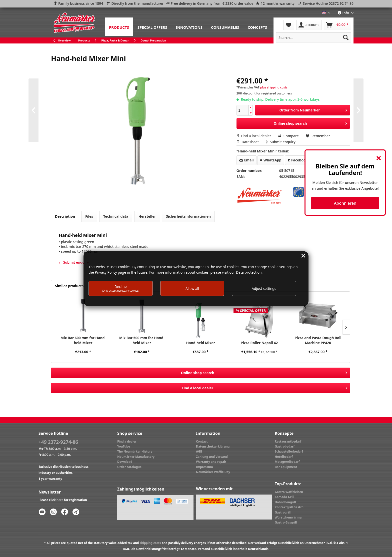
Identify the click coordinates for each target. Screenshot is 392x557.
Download (125, 462)
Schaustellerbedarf (289, 451)
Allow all (192, 288)
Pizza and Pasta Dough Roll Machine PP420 (318, 340)
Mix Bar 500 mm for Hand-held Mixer (142, 340)
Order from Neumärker (313, 109)
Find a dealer (127, 441)
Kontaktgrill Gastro (289, 507)
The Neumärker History (135, 451)
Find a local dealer (254, 136)
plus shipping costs (274, 87)
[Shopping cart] (337, 25)
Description (65, 216)
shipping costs (150, 543)
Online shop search (310, 123)
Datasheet (248, 142)
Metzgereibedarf (287, 462)
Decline (120, 288)
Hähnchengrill (285, 502)
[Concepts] (257, 27)
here (60, 500)
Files (89, 216)
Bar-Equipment (286, 467)
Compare (288, 136)
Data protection (249, 272)
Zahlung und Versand (212, 457)
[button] (250, 108)
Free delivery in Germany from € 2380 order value (212, 3)
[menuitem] (119, 27)
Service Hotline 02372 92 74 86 (328, 3)
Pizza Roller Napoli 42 (259, 343)
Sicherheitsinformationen (188, 216)
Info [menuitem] (344, 13)
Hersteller (147, 216)
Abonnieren (345, 203)
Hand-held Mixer (200, 343)
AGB (199, 451)
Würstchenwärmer (289, 517)
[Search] (346, 37)
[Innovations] (189, 27)
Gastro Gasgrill (286, 522)
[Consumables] (225, 27)
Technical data (116, 216)
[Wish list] (289, 25)
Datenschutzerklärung (213, 446)
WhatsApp (271, 160)
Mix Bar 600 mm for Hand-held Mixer (83, 340)
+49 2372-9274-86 (58, 442)
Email (246, 160)
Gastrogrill (283, 512)
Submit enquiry (281, 142)
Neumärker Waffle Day (213, 472)
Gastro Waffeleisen (289, 492)
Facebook (298, 160)
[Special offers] (152, 27)
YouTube (124, 446)
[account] (309, 25)
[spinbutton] (243, 110)
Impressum (204, 467)
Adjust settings (264, 288)
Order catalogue (129, 467)
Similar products (69, 286)
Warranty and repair (211, 462)
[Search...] (313, 37)
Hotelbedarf (284, 457)
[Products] (119, 27)
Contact (202, 441)
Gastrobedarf (285, 446)
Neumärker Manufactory (136, 457)
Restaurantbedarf (288, 441)
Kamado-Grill (284, 497)
